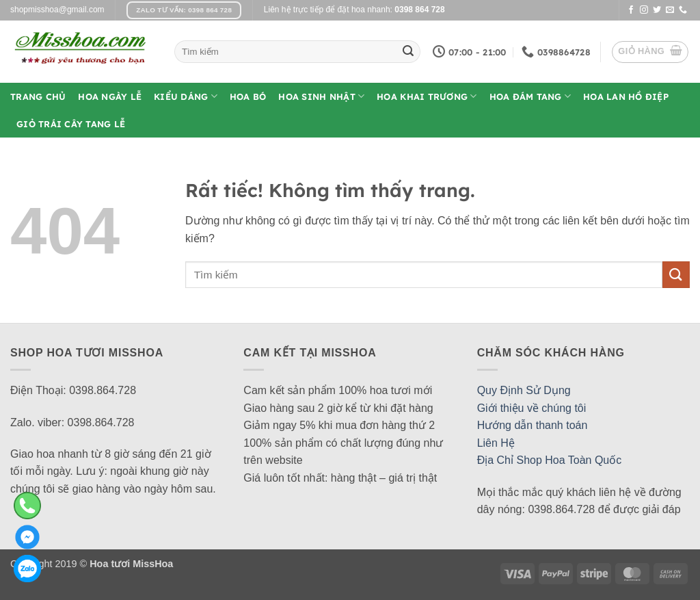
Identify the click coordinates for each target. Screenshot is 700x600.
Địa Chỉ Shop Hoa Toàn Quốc (550, 460)
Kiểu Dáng (186, 96)
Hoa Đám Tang (530, 96)
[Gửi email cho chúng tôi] (670, 10)
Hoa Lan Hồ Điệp (626, 96)
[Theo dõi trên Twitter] (657, 10)
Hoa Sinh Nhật (321, 96)
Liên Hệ (496, 443)
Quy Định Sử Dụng (524, 390)
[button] (650, 52)
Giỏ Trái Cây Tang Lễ (71, 124)
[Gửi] (408, 52)
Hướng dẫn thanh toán (533, 425)
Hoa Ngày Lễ (110, 96)
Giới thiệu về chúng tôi (532, 408)
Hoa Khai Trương (427, 96)
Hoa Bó (248, 96)
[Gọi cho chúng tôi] (683, 10)
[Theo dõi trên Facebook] (631, 10)
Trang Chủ (38, 96)
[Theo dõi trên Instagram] (644, 10)
